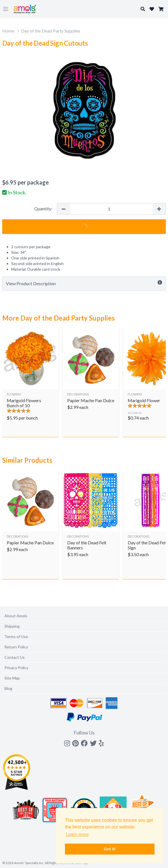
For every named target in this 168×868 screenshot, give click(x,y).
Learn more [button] (77, 834)
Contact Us (15, 657)
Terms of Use (16, 636)
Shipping (12, 626)
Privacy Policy (16, 668)
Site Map (12, 678)
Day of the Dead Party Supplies (51, 31)
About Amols (16, 616)
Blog (8, 688)
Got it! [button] (110, 849)
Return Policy (16, 647)
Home (8, 31)
